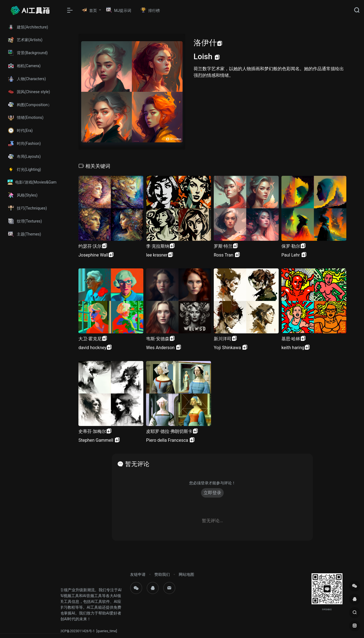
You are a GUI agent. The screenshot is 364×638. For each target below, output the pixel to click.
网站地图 (186, 574)
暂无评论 (137, 464)
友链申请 (138, 574)
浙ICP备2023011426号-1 (77, 631)
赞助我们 (162, 574)
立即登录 (212, 493)
